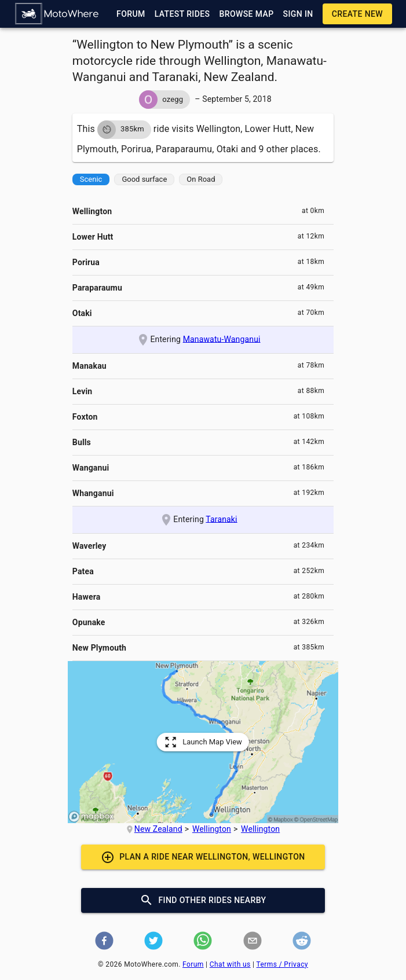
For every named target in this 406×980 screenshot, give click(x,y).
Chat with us (230, 964)
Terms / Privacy (282, 964)
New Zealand (158, 829)
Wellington (212, 829)
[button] (57, 14)
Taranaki (221, 519)
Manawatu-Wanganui (222, 339)
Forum (193, 964)
